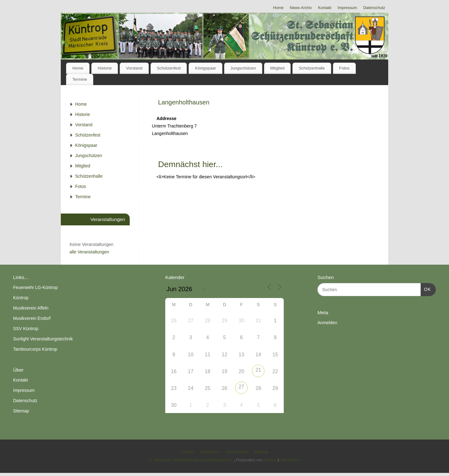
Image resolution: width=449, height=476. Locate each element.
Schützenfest (169, 68)
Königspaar (205, 68)
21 (258, 370)
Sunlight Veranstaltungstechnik (43, 339)
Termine (80, 79)
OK (426, 289)
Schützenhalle (312, 68)
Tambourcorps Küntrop (35, 349)
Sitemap (21, 411)
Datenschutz (374, 8)
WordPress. (291, 460)
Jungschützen (243, 68)
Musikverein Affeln (31, 308)
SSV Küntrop (26, 329)
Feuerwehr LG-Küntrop (35, 287)
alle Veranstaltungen (89, 252)
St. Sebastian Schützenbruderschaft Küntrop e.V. (190, 460)
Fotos (344, 68)
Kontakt (325, 8)
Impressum (347, 8)
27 (241, 387)
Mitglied (277, 68)
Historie (105, 68)
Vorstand (134, 68)
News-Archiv (301, 8)
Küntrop (21, 298)
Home (278, 8)
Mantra (270, 460)
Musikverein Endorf (32, 318)
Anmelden (327, 323)
